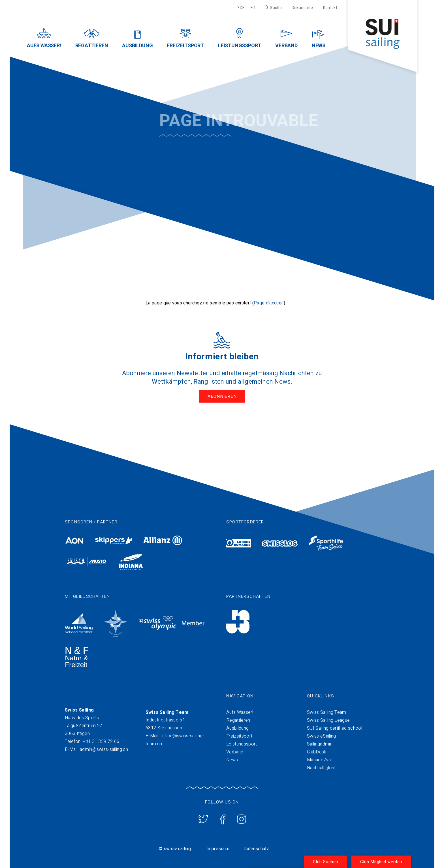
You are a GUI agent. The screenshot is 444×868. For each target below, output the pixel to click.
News (232, 760)
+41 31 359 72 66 (101, 742)
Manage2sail (320, 760)
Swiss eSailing (321, 736)
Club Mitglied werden (381, 862)
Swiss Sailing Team (327, 712)
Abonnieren (222, 396)
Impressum (218, 849)
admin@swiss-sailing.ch (104, 749)
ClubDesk (317, 752)
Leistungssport (242, 744)
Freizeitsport (239, 736)
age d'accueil (270, 303)
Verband (235, 752)
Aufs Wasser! (240, 712)
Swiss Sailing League (328, 720)
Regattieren (238, 720)
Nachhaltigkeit (321, 768)
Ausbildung (237, 728)
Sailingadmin (320, 744)
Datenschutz (256, 849)
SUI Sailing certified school (335, 728)
